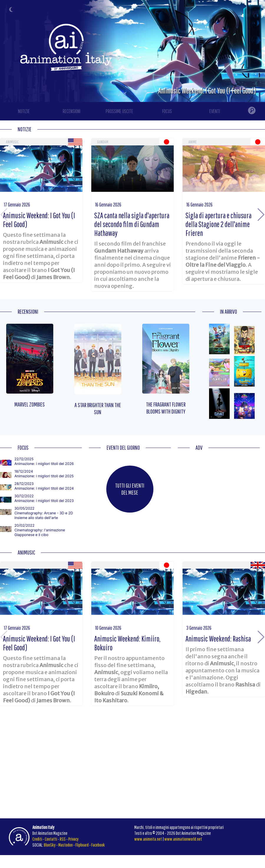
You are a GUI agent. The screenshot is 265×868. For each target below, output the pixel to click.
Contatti (51, 839)
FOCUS (167, 111)
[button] (261, 215)
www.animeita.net (148, 839)
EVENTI (215, 111)
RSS (63, 839)
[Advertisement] (219, 493)
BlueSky (50, 845)
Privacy (73, 839)
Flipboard (82, 845)
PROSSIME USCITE (119, 111)
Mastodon (66, 845)
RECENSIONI (72, 111)
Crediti (37, 839)
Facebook (98, 845)
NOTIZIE (24, 111)
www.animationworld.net (183, 839)
